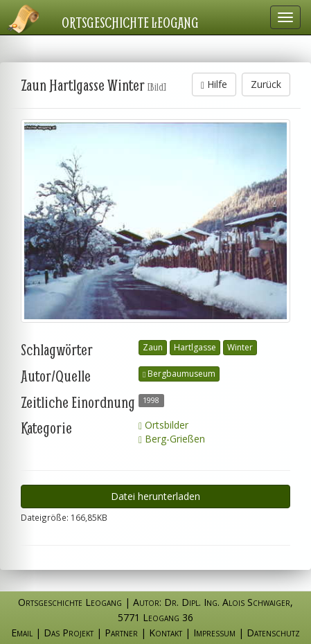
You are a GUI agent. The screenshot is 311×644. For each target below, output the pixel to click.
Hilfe (214, 84)
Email (22, 633)
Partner (121, 633)
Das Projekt (69, 633)
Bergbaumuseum (179, 374)
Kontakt (166, 633)
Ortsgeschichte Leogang (130, 22)
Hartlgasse (195, 347)
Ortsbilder (163, 425)
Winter (240, 347)
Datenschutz (273, 633)
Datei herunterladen (155, 496)
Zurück (266, 84)
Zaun (153, 347)
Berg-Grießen (172, 439)
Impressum (214, 633)
